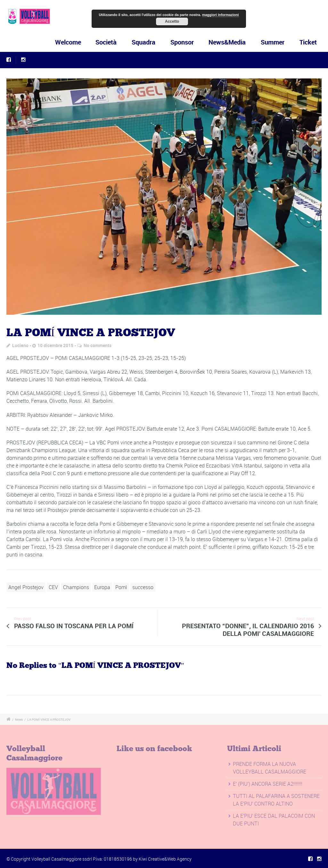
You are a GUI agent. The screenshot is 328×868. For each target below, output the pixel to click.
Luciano (20, 345)
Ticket (308, 42)
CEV (53, 587)
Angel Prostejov (26, 587)
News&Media (227, 42)
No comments (98, 345)
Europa (102, 587)
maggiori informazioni (221, 15)
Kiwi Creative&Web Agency (165, 859)
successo (143, 587)
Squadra (146, 42)
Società (113, 42)
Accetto (172, 21)
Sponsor (183, 42)
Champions (76, 587)
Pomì (121, 587)
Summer (273, 42)
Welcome (80, 42)
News (19, 719)
